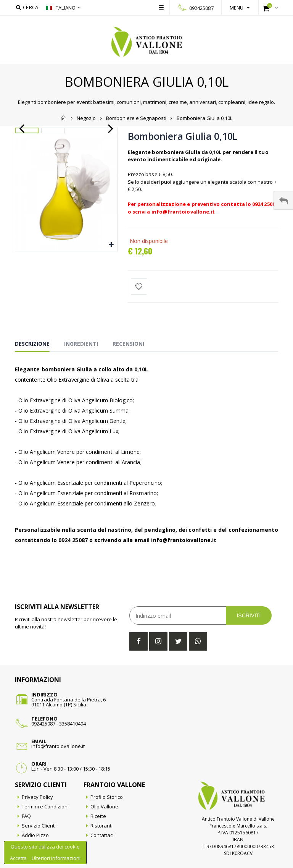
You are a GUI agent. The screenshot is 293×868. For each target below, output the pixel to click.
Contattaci (102, 835)
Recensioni (128, 344)
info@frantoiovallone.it (58, 746)
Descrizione (32, 344)
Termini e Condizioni (45, 806)
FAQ (26, 816)
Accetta (19, 858)
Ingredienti (81, 344)
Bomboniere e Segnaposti (136, 118)
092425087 (201, 8)
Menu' (237, 8)
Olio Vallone (104, 806)
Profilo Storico (107, 797)
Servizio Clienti (39, 826)
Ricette (98, 816)
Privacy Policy (37, 797)
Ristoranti (101, 826)
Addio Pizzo (35, 835)
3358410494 (72, 724)
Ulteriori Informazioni (56, 858)
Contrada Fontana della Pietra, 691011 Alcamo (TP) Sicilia (68, 702)
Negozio (86, 118)
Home (64, 118)
